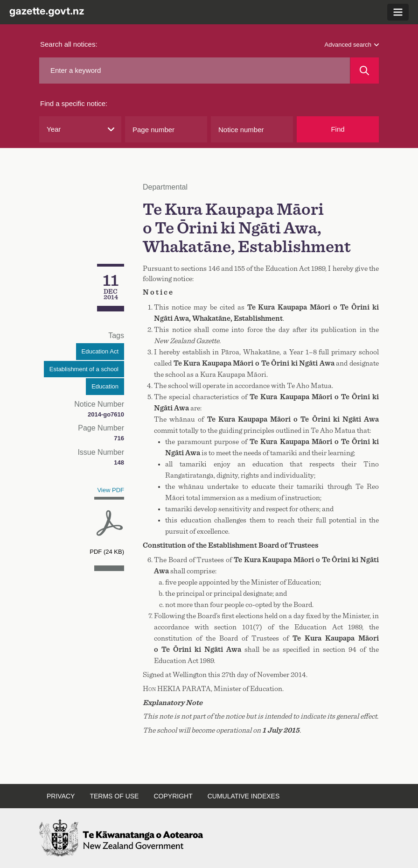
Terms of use (114, 796)
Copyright (173, 796)
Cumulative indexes (244, 796)
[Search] (365, 71)
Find (338, 129)
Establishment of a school (84, 369)
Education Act (100, 351)
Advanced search (352, 45)
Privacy (61, 796)
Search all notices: (69, 44)
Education (105, 386)
